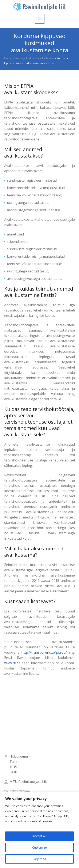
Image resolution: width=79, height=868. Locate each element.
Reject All (40, 859)
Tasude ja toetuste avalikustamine (34, 58)
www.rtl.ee (12, 663)
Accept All (39, 836)
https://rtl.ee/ (20, 791)
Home (8, 58)
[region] (39, 830)
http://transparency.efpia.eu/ (44, 652)
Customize (39, 847)
